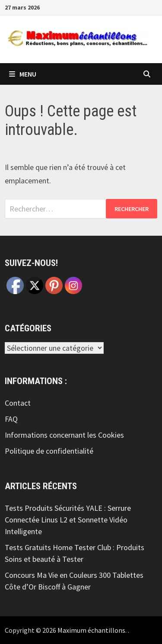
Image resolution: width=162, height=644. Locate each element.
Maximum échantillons (91, 630)
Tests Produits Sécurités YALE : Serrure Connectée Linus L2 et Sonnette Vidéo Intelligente (68, 520)
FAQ (11, 419)
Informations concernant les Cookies (64, 435)
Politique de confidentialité (49, 451)
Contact (18, 403)
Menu (23, 74)
